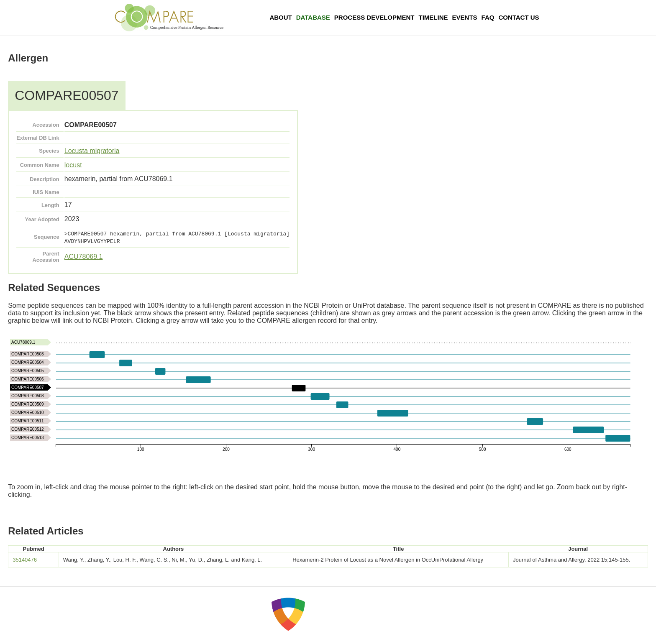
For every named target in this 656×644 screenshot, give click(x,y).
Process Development (374, 17)
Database (313, 17)
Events (465, 17)
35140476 (25, 560)
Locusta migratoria (92, 151)
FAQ (488, 17)
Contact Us (519, 17)
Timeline (433, 17)
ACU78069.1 (84, 257)
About (281, 17)
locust (73, 165)
